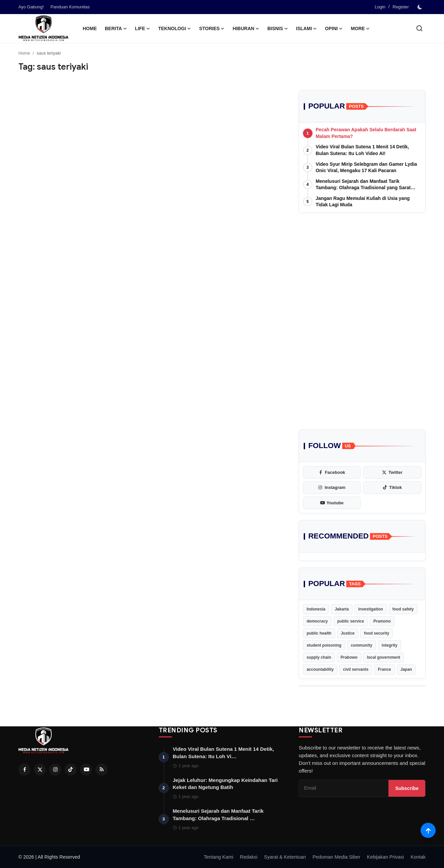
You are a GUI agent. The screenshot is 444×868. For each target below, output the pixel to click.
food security (377, 633)
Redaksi (249, 857)
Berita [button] (116, 28)
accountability (320, 669)
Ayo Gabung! (31, 7)
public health (319, 633)
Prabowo (349, 657)
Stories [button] (212, 28)
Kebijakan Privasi (385, 857)
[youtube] (332, 503)
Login (380, 7)
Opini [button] (334, 28)
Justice (348, 633)
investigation (371, 609)
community (362, 645)
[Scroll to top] (428, 830)
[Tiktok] (71, 770)
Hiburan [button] (246, 28)
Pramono (382, 621)
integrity (390, 645)
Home (90, 28)
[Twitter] (40, 770)
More (360, 28)
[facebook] (332, 473)
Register (401, 7)
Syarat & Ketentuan (285, 857)
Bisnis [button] (278, 28)
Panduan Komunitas (70, 7)
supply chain (319, 657)
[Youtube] (86, 770)
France (384, 669)
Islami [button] (306, 28)
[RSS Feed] (101, 770)
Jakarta (342, 609)
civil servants (356, 669)
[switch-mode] (421, 7)
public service (351, 621)
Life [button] (142, 28)
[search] (419, 28)
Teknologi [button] (174, 28)
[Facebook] (24, 770)
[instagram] (332, 488)
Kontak (418, 857)
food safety (403, 609)
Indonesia (316, 609)
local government (384, 657)
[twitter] (392, 473)
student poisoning (324, 645)
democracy (317, 621)
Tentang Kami (219, 857)
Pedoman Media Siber (336, 857)
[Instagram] (55, 770)
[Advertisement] (362, 270)
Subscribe (407, 788)
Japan (406, 669)
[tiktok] (392, 488)
